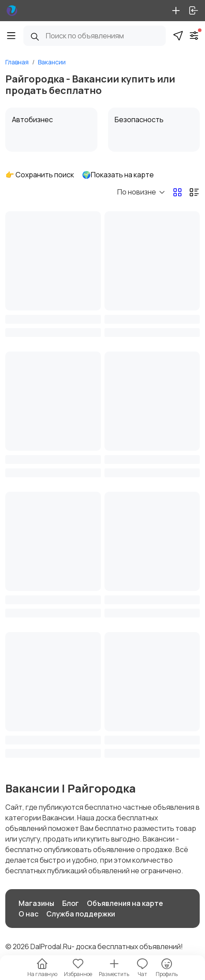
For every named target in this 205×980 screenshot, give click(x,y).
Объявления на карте (125, 903)
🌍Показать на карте (118, 175)
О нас (28, 914)
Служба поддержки (81, 914)
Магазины (36, 903)
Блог (71, 903)
